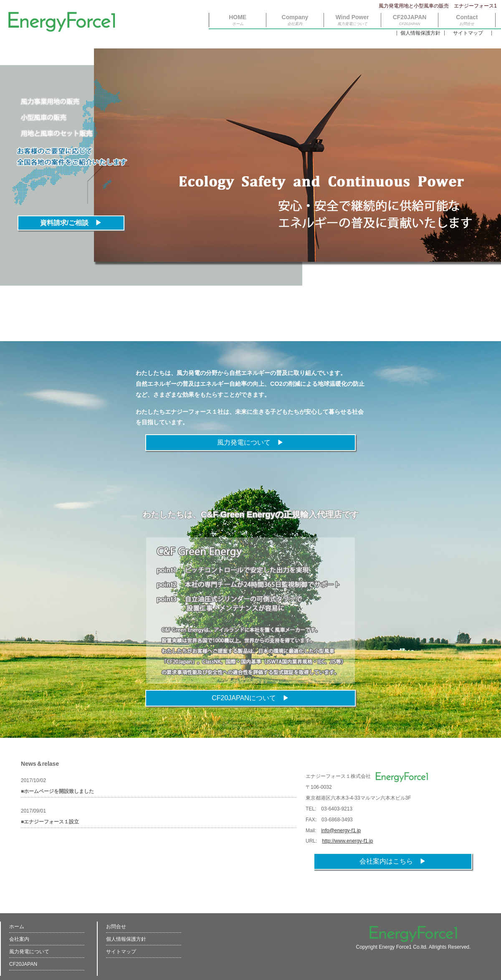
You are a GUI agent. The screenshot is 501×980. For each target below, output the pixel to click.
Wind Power (352, 20)
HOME (238, 20)
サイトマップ (468, 33)
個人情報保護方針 (420, 33)
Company (295, 20)
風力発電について (29, 952)
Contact (467, 20)
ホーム (17, 927)
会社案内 (19, 939)
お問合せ (116, 927)
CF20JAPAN (410, 20)
